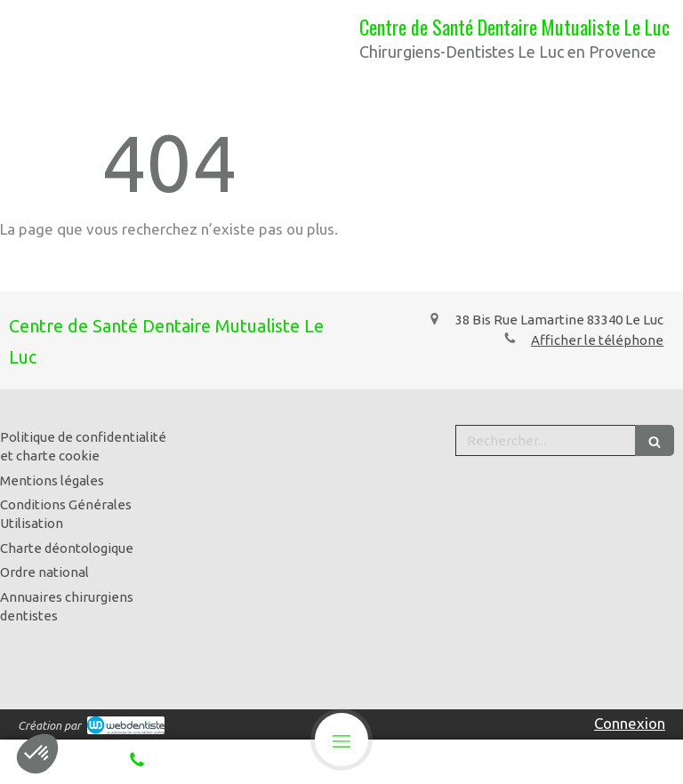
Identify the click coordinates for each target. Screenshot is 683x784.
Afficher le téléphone (597, 340)
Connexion (630, 723)
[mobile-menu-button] (341, 740)
